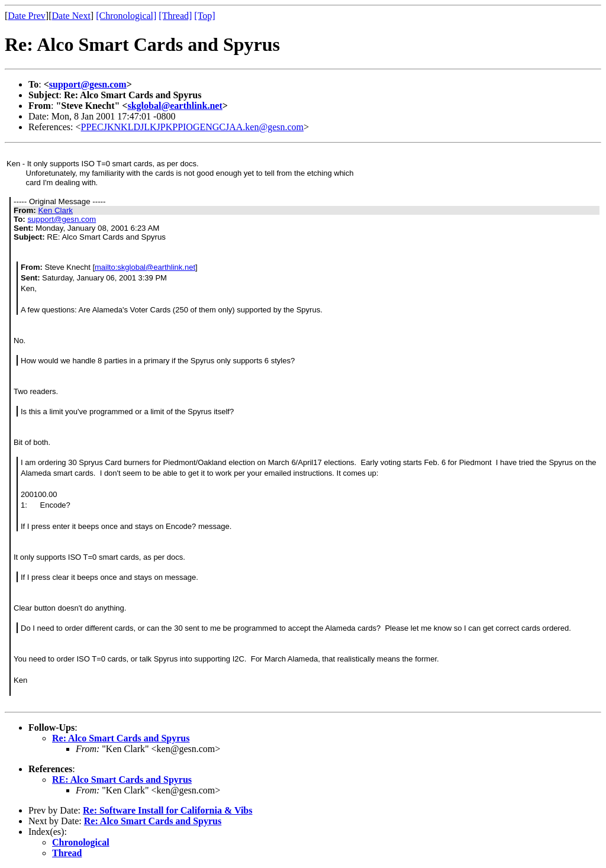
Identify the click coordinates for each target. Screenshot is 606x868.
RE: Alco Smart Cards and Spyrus (122, 780)
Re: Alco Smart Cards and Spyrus (121, 738)
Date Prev (27, 16)
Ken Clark (55, 210)
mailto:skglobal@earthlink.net (145, 267)
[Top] (204, 16)
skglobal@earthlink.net (175, 106)
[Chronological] (126, 16)
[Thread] (175, 16)
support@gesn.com (88, 84)
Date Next (71, 16)
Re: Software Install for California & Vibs (168, 810)
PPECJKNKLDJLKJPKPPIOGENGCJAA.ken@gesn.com (193, 127)
